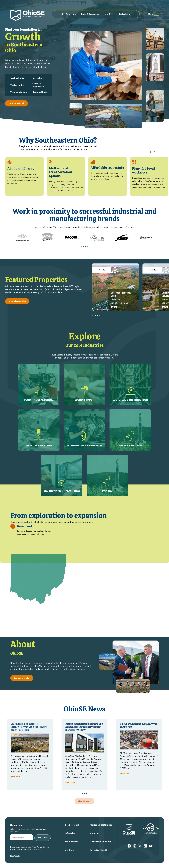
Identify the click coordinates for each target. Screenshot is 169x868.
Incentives (38, 78)
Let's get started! (16, 103)
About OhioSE (72, 842)
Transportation (19, 92)
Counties (95, 833)
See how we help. (22, 678)
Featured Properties (101, 842)
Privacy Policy (15, 856)
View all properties (17, 301)
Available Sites (18, 78)
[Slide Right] (155, 152)
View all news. (84, 801)
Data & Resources (90, 14)
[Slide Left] (150, 152)
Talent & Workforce (38, 85)
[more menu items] (153, 14)
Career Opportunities (101, 825)
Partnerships (17, 85)
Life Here (109, 14)
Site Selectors (69, 14)
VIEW (114, 307)
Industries (125, 14)
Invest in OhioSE (99, 850)
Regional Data (40, 92)
